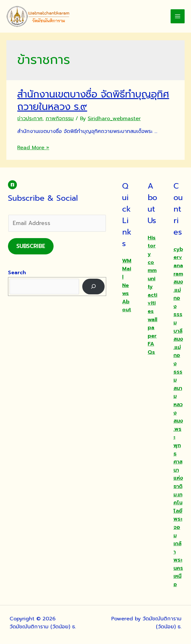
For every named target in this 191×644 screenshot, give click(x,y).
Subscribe (31, 246)
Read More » (33, 148)
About (127, 306)
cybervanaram (178, 262)
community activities (152, 287)
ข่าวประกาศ (30, 119)
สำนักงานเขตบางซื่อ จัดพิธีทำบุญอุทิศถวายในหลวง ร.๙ (93, 101)
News (125, 290)
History (152, 246)
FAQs (151, 348)
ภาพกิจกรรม (60, 119)
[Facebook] (12, 185)
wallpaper (152, 328)
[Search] (94, 287)
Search (17, 273)
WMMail (127, 269)
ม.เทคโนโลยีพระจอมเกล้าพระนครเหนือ (178, 540)
